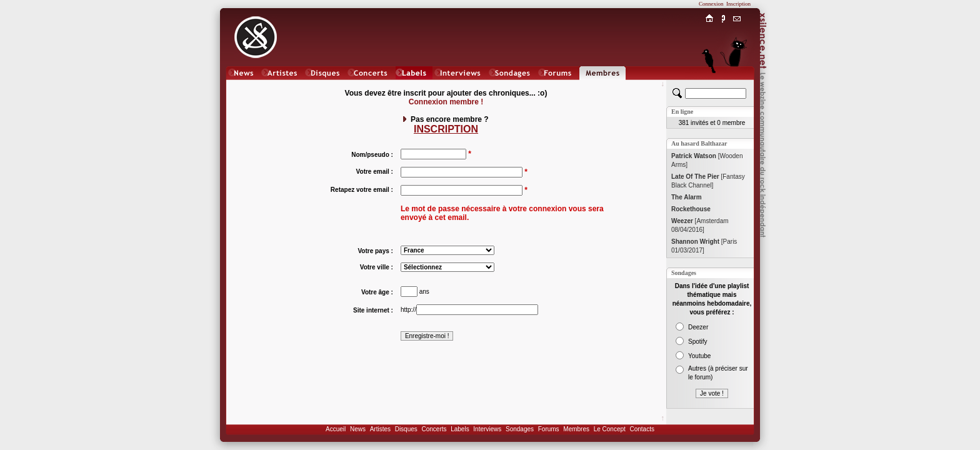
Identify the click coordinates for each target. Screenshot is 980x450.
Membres (576, 429)
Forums (549, 429)
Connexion (711, 4)
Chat (737, 85)
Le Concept (610, 429)
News (358, 429)
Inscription (738, 4)
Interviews (487, 429)
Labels (460, 429)
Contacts (642, 429)
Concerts (434, 429)
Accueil (336, 429)
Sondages (520, 429)
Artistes (380, 429)
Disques (406, 429)
